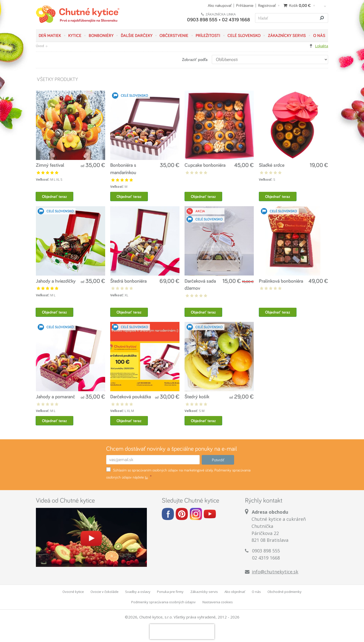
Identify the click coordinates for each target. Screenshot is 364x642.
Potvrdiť (218, 460)
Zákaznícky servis (287, 35)
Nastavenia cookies (218, 603)
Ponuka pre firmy (170, 592)
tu (146, 478)
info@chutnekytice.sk (275, 572)
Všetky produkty (57, 79)
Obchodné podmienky (285, 592)
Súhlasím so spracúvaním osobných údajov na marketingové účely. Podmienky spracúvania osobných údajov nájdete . (178, 474)
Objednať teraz (55, 196)
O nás (319, 35)
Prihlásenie (245, 5)
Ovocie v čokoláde (105, 592)
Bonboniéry (101, 35)
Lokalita (322, 46)
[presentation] (182, 632)
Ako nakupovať (220, 5)
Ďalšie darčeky (137, 35)
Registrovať (267, 5)
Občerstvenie (174, 35)
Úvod (40, 46)
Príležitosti (208, 35)
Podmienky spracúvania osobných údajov (163, 603)
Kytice (75, 35)
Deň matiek (50, 35)
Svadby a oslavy (138, 592)
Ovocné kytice (73, 592)
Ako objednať (235, 592)
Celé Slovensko (244, 35)
